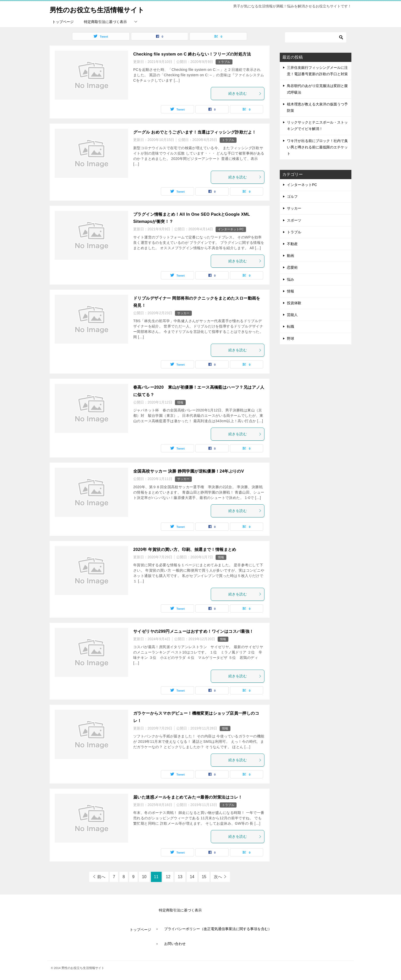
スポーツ (294, 220)
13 (180, 877)
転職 (291, 326)
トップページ (63, 22)
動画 (291, 256)
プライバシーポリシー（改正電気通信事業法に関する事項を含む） (218, 929)
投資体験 (294, 303)
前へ (101, 877)
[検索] (316, 37)
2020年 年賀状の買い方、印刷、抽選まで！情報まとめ (185, 549)
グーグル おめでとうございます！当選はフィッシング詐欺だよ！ (195, 132)
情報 (180, 402)
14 (192, 877)
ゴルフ (292, 197)
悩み (291, 279)
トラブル (224, 62)
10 (144, 877)
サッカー (183, 313)
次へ (218, 877)
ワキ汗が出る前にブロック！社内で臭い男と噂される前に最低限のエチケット (317, 147)
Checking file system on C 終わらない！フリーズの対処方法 (192, 54)
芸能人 (292, 315)
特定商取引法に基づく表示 (105, 22)
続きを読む (245, 93)
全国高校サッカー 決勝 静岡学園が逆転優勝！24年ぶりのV (189, 471)
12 (168, 877)
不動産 (292, 244)
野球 (291, 339)
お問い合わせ (175, 944)
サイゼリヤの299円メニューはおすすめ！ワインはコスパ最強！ (193, 631)
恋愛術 (292, 267)
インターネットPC (231, 229)
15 (204, 877)
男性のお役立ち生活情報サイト (104, 9)
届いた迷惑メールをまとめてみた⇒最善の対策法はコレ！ (188, 797)
